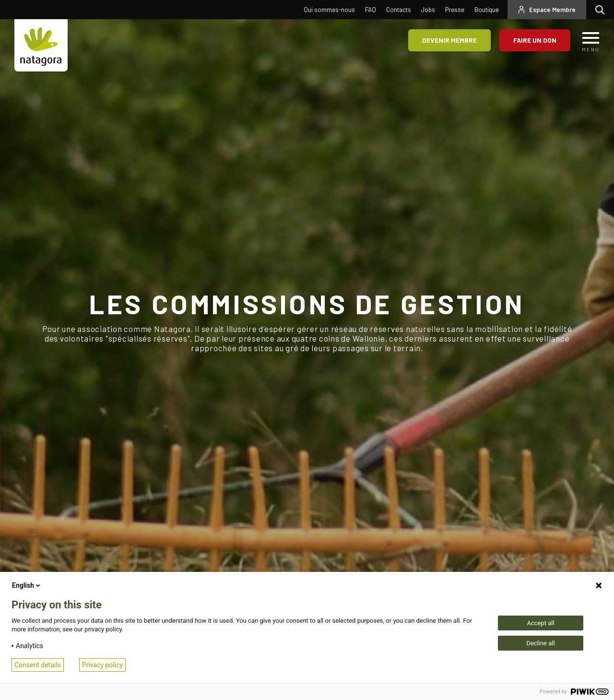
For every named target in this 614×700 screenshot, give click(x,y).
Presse (455, 10)
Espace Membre (552, 10)
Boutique (487, 10)
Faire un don (535, 40)
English (27, 585)
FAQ (371, 10)
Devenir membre (449, 40)
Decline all (540, 643)
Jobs (428, 10)
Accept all (540, 623)
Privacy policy (102, 665)
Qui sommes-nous (329, 10)
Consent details (38, 665)
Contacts (399, 10)
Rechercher (602, 10)
